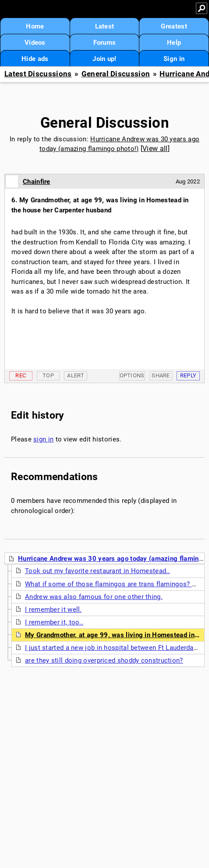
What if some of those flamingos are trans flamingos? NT (113, 584)
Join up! (104, 59)
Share (161, 375)
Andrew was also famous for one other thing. (94, 597)
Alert (76, 375)
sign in (43, 439)
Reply (188, 375)
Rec (21, 375)
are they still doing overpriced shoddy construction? (104, 660)
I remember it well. (53, 610)
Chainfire (37, 182)
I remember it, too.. (54, 622)
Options (132, 375)
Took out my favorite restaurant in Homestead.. (97, 571)
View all (155, 149)
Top (48, 375)
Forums (105, 43)
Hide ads (35, 59)
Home (35, 26)
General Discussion (116, 74)
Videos (35, 43)
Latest (105, 26)
